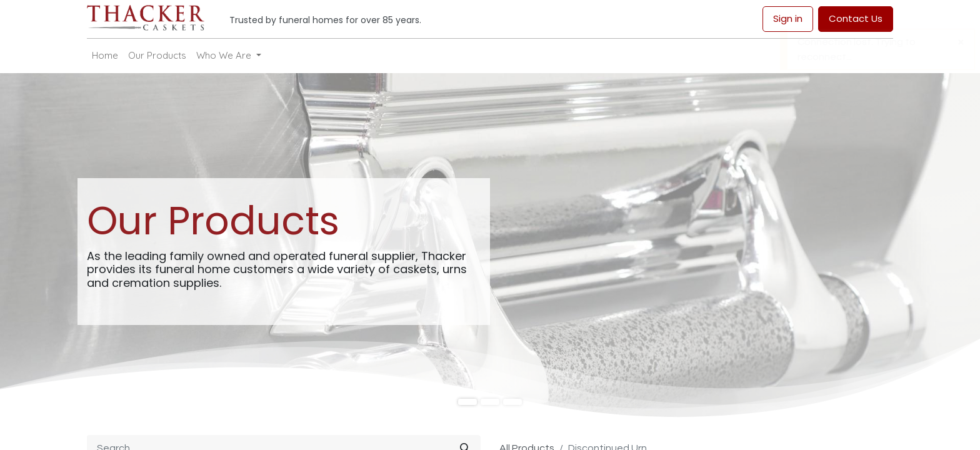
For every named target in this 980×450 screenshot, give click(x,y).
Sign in (788, 18)
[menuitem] (105, 56)
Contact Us (856, 18)
